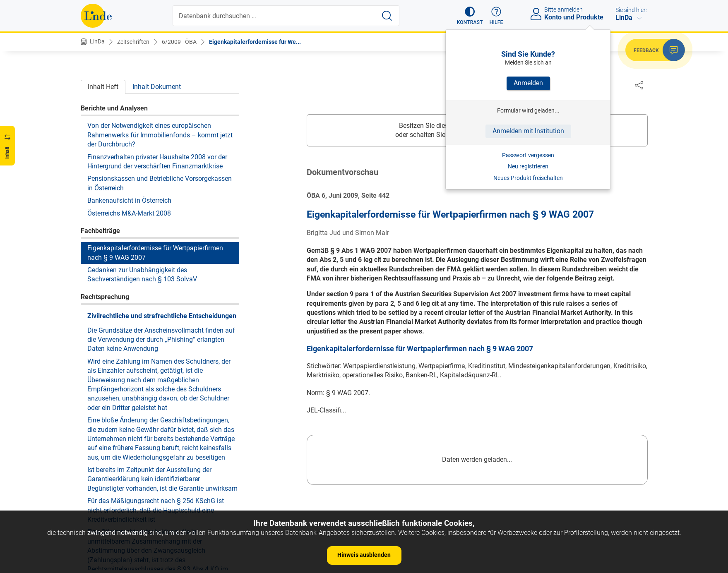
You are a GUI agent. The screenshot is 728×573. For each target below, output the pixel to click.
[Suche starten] (387, 16)
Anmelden (528, 83)
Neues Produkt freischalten (528, 178)
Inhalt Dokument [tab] (157, 87)
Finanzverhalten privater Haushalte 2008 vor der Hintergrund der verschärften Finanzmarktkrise (157, 162)
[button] (470, 16)
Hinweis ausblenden (364, 555)
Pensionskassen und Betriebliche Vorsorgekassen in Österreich (160, 183)
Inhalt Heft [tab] (103, 87)
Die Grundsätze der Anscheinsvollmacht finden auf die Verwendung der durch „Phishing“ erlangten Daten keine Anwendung (161, 340)
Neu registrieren (528, 166)
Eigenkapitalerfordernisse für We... (255, 42)
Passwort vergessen (528, 155)
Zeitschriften (133, 42)
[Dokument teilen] (639, 85)
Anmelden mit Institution (528, 131)
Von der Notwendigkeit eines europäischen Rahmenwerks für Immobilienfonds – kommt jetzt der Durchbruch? (160, 135)
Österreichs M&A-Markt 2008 (129, 213)
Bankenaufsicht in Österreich (129, 200)
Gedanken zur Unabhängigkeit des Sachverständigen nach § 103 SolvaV (142, 275)
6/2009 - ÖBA (179, 42)
